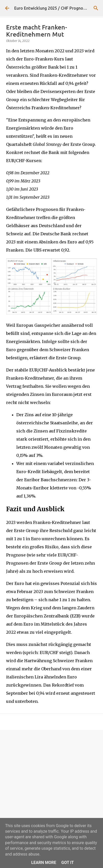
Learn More (44, 863)
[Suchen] (96, 8)
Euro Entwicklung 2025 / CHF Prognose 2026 (56, 8)
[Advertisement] (51, 789)
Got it (68, 863)
